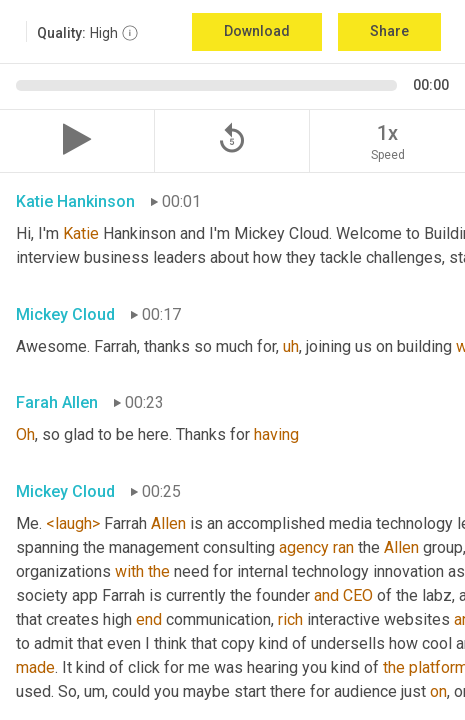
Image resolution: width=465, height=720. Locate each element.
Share (389, 31)
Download (257, 31)
